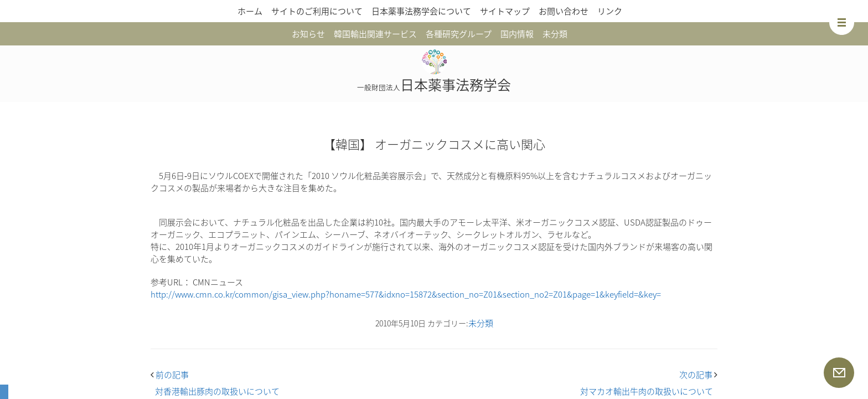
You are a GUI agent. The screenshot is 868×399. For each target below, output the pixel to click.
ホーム (250, 11)
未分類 (555, 34)
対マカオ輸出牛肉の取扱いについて (647, 391)
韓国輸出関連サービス (375, 34)
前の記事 (170, 375)
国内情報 (517, 34)
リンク (610, 11)
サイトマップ (505, 11)
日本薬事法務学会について (421, 11)
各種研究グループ (459, 34)
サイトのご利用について (317, 11)
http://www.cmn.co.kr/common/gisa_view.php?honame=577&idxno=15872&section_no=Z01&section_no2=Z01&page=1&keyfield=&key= (406, 294)
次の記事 (698, 375)
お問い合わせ (564, 11)
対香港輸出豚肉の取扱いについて (217, 391)
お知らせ (308, 34)
